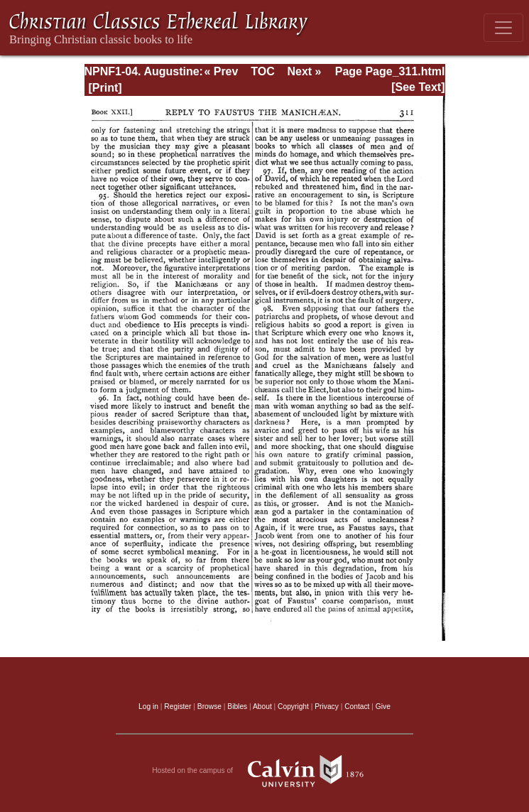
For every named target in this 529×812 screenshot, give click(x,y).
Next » (304, 71)
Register (178, 707)
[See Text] (418, 87)
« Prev (221, 71)
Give (383, 707)
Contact (357, 707)
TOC (262, 71)
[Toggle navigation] (503, 28)
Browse (209, 707)
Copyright (293, 707)
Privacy (327, 707)
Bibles (237, 707)
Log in (148, 707)
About (262, 707)
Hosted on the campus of (264, 771)
